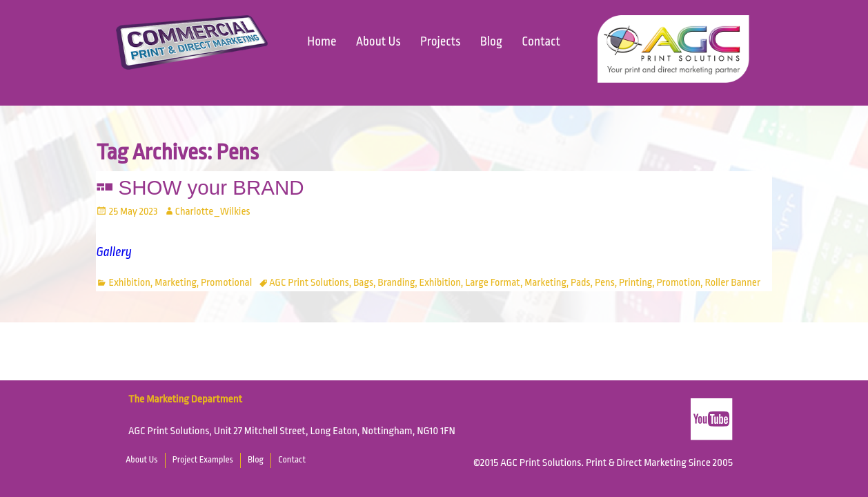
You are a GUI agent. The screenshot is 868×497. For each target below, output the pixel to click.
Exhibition (130, 283)
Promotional (226, 283)
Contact (541, 41)
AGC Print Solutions (309, 283)
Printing (635, 283)
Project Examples (203, 460)
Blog (491, 41)
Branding (396, 283)
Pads (581, 283)
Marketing (176, 283)
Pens (605, 283)
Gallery (114, 252)
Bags (363, 283)
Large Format (493, 283)
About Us (378, 41)
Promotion (678, 283)
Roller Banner (732, 283)
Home (322, 41)
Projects (440, 41)
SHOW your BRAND (211, 187)
